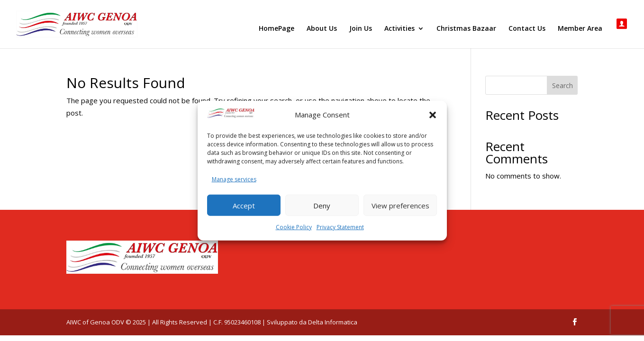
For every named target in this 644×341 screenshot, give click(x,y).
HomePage (277, 29)
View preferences (400, 205)
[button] (433, 115)
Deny (322, 205)
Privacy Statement (340, 227)
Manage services (234, 179)
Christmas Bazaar (466, 29)
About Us (322, 29)
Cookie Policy (294, 227)
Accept (244, 205)
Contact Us (527, 29)
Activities (399, 29)
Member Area (580, 29)
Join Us (361, 29)
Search (562, 85)
